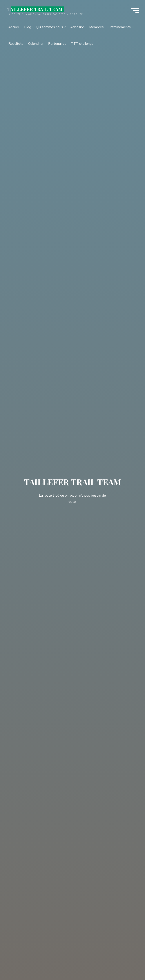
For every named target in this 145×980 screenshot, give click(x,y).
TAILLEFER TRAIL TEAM (36, 9)
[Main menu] (134, 11)
